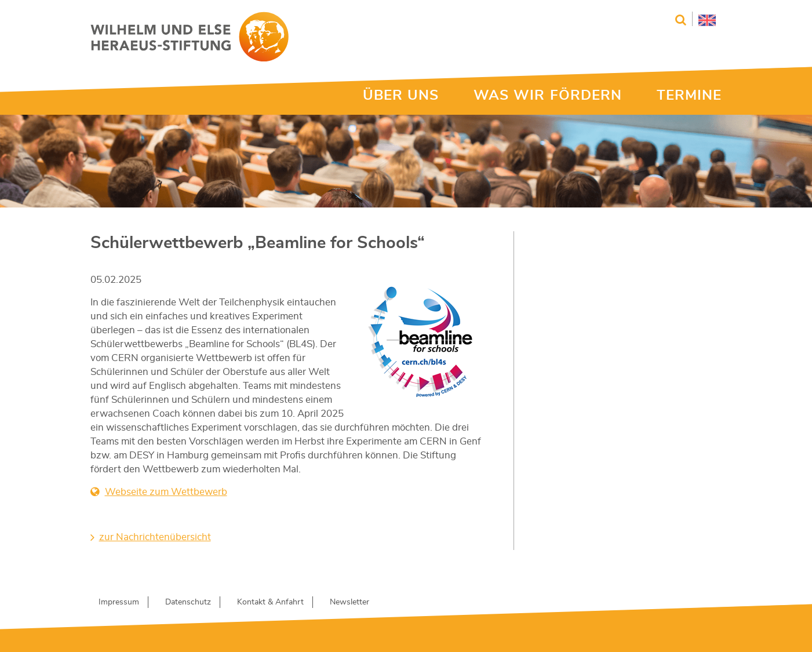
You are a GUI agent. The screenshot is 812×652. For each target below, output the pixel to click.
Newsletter (349, 602)
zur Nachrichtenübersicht (155, 537)
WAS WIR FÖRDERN (548, 96)
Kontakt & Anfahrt (270, 602)
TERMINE (689, 96)
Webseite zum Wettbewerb (166, 492)
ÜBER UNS (401, 96)
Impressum (119, 602)
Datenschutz (188, 602)
